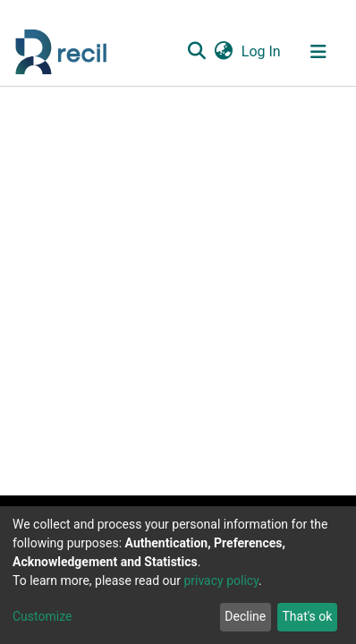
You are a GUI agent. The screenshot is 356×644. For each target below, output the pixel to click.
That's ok (307, 616)
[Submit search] (196, 52)
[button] (223, 52)
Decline (245, 616)
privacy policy (221, 580)
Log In (262, 51)
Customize (42, 616)
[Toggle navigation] (318, 52)
